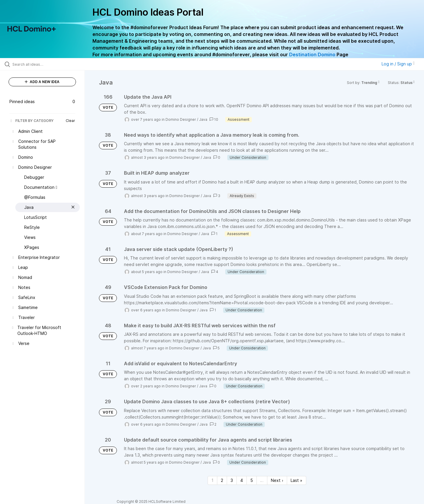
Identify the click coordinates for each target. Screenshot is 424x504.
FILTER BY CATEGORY (32, 121)
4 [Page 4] (242, 480)
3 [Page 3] (232, 480)
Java (203, 119)
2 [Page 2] (222, 480)
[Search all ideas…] (50, 64)
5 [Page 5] (252, 480)
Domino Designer (181, 119)
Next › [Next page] (277, 480)
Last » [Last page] (297, 480)
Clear (70, 121)
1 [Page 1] (212, 480)
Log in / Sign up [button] (398, 64)
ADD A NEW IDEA (42, 82)
